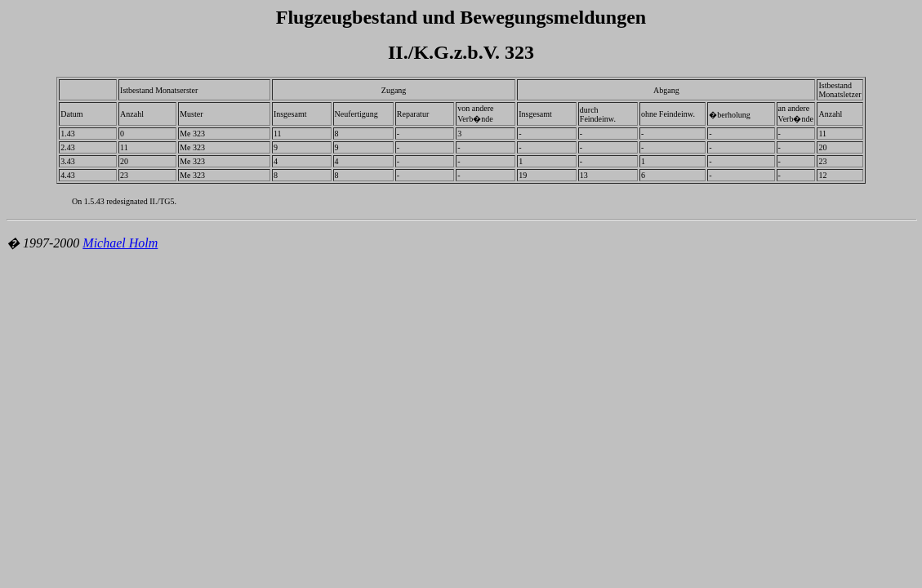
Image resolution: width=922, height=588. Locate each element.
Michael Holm (120, 243)
